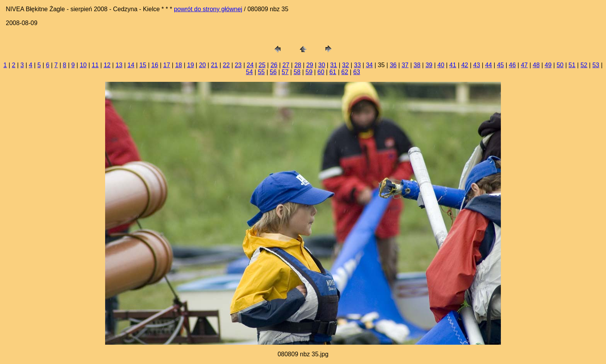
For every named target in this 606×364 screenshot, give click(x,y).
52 (584, 65)
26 (274, 65)
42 (465, 65)
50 (560, 65)
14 (131, 65)
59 (309, 72)
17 (167, 65)
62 (345, 72)
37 (405, 65)
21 (214, 65)
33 (357, 65)
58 (297, 72)
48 (536, 65)
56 (273, 72)
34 (369, 65)
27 (286, 65)
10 (83, 65)
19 (191, 65)
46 (512, 65)
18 (179, 65)
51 (572, 65)
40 (441, 65)
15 (143, 65)
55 (261, 72)
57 (285, 72)
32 (346, 65)
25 (262, 65)
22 (226, 65)
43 (477, 65)
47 (524, 65)
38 (417, 65)
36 (393, 65)
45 (500, 65)
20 (203, 65)
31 (334, 65)
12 (107, 65)
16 (155, 65)
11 (95, 65)
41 (453, 65)
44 (489, 65)
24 (250, 65)
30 (322, 65)
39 (429, 65)
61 (333, 72)
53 (596, 65)
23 (238, 65)
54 (249, 72)
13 (119, 65)
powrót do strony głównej (208, 9)
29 (310, 65)
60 (321, 72)
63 (357, 72)
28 (298, 65)
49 (548, 65)
